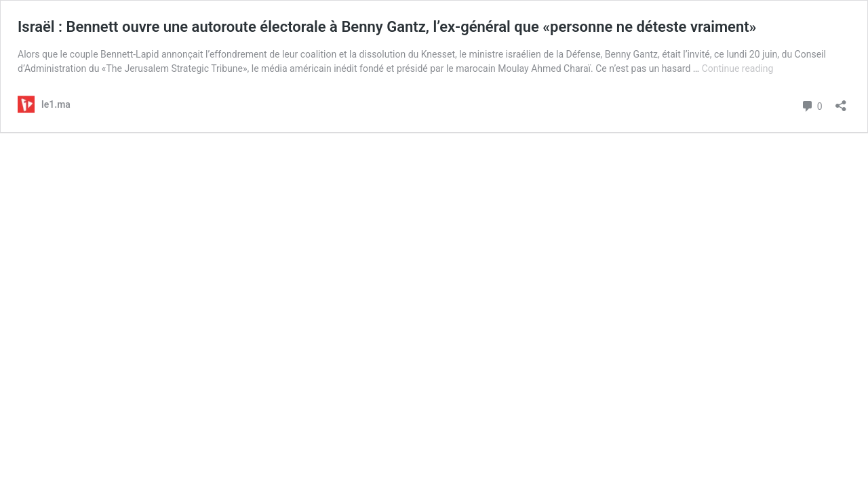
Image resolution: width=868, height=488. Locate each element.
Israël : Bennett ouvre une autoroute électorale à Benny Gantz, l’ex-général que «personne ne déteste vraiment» (387, 27)
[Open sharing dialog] (841, 101)
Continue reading (738, 68)
